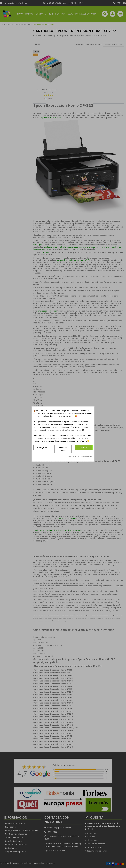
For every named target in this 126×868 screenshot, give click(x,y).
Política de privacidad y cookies (80, 456)
